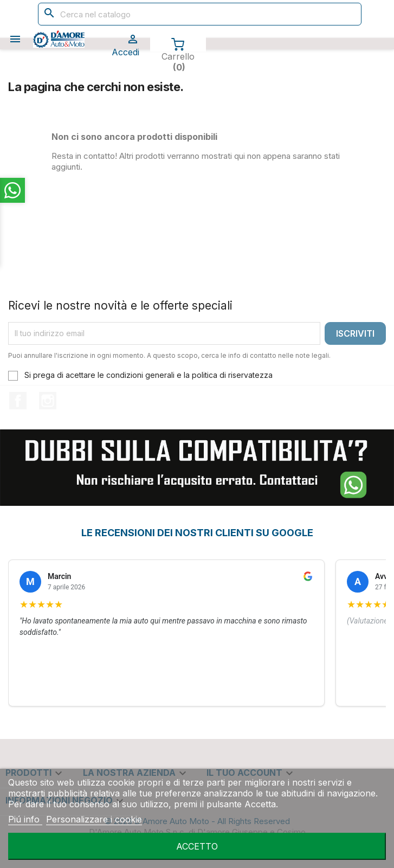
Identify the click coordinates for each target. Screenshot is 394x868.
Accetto (197, 846)
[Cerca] (200, 14)
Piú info (25, 819)
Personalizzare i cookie (94, 819)
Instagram (48, 401)
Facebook (18, 401)
